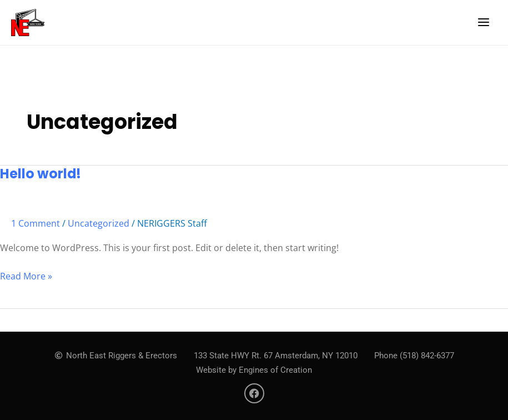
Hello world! (41, 174)
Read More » (26, 276)
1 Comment (36, 223)
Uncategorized (99, 223)
